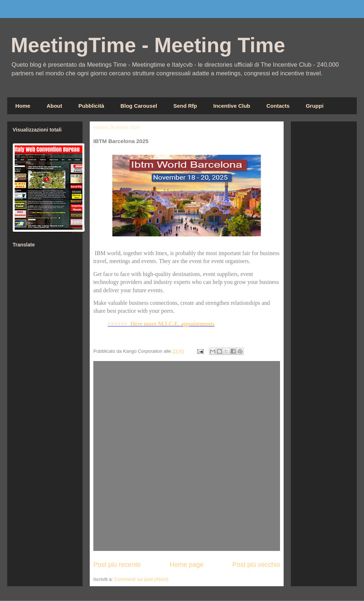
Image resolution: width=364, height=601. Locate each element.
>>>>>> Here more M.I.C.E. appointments (161, 324)
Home (23, 106)
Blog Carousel (139, 106)
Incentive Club (232, 106)
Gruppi (314, 106)
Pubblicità (92, 106)
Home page (186, 565)
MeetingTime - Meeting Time (148, 45)
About (54, 106)
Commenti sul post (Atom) (141, 579)
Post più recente (117, 565)
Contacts (278, 106)
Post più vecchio (256, 565)
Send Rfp (185, 106)
